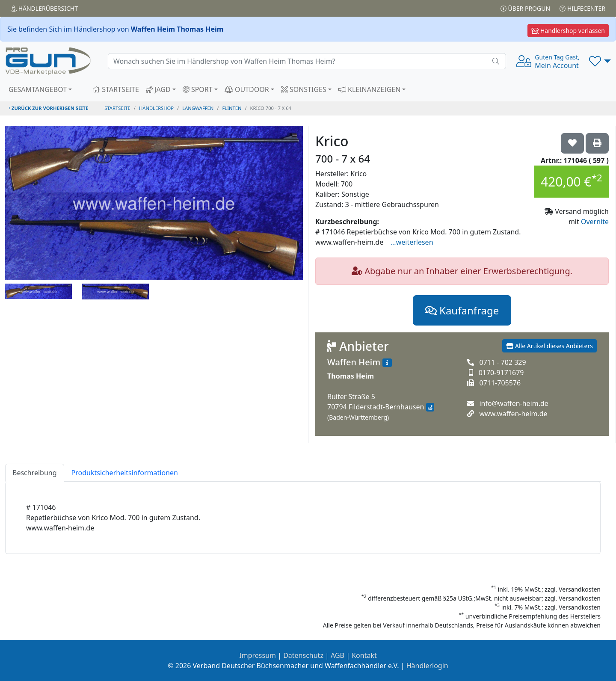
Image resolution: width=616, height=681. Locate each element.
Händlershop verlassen (568, 31)
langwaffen (198, 108)
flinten (232, 108)
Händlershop (156, 108)
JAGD (158, 89)
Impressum (258, 655)
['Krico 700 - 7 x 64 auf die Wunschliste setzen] (572, 143)
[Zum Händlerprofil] (387, 363)
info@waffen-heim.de (514, 403)
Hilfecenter (582, 8)
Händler (44, 8)
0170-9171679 (501, 373)
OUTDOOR (247, 89)
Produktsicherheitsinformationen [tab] (125, 473)
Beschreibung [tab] (35, 473)
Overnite (595, 222)
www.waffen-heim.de (513, 414)
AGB (338, 655)
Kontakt (364, 655)
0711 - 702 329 (502, 362)
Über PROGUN (525, 8)
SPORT (198, 89)
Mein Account (557, 62)
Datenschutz (303, 655)
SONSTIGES (304, 89)
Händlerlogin (427, 666)
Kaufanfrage (462, 310)
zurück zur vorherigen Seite (48, 108)
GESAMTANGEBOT (38, 89)
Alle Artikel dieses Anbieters (549, 346)
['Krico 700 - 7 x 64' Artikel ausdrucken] (597, 143)
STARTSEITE (116, 89)
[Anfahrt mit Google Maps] (430, 407)
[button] (600, 61)
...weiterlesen (412, 242)
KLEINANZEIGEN (370, 89)
